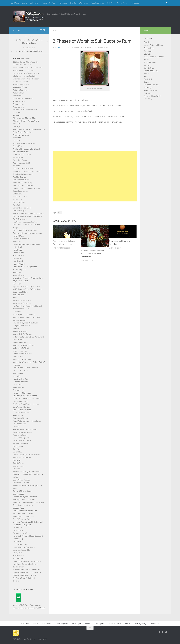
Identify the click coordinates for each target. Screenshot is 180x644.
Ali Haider (16, 115)
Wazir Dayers (149, 88)
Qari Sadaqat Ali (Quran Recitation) (25, 396)
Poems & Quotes (48, 3)
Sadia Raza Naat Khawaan (22, 441)
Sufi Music (15, 3)
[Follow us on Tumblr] (41, 30)
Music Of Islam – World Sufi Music (25, 368)
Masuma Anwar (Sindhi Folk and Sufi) (26, 317)
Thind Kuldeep (18, 539)
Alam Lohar (17, 113)
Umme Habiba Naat (20, 544)
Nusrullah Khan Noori (20, 382)
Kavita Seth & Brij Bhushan (22, 303)
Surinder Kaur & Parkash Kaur (23, 516)
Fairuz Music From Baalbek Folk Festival (27, 216)
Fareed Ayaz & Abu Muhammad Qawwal (27, 233)
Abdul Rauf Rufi (18, 93)
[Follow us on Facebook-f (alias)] (38, 30)
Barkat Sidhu (17, 194)
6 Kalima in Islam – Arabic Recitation (26, 79)
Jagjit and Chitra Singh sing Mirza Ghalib (27, 286)
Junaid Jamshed (18, 295)
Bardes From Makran (21, 191)
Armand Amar (18, 146)
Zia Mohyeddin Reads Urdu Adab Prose (27, 572)
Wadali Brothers (19, 556)
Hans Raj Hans (18, 258)
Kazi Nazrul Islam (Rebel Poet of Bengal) (27, 306)
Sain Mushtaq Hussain (21, 443)
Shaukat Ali (17, 460)
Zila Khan (16, 581)
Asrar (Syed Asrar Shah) (21, 163)
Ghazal (146, 74)
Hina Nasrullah (18, 261)
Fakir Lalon (148, 93)
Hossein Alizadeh (19, 264)
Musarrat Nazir (18, 357)
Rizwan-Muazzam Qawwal (23, 432)
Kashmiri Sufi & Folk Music (22, 300)
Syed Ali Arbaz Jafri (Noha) (22, 519)
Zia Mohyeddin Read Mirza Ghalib (25, 575)
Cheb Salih (17, 205)
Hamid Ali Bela (18, 250)
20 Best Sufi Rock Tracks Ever (23, 70)
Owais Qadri (17, 385)
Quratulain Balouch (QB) (21, 413)
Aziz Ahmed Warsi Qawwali (23, 174)
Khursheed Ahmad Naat (22, 309)
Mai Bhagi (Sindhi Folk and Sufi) (24, 314)
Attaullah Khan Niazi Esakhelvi (24, 169)
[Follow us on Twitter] (44, 30)
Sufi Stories (149, 51)
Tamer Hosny (18, 530)
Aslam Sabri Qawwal (20, 160)
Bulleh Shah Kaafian (20, 197)
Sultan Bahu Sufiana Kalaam (23, 514)
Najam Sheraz (18, 373)
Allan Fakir (17, 124)
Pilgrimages (63, 3)
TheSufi (58, 47)
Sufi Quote (148, 76)
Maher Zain (17, 312)
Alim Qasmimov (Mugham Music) (25, 118)
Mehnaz (16, 328)
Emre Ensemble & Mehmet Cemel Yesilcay (28, 213)
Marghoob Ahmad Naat (21, 326)
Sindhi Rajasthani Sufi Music (23, 505)
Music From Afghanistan (22, 359)
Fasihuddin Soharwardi (21, 239)
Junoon (15, 298)
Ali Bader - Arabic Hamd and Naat (25, 110)
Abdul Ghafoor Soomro (21, 90)
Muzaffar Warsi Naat (20, 371)
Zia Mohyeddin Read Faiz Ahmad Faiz (26, 570)
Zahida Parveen (18, 567)
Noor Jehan (17, 376)
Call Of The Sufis (19, 202)
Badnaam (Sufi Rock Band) (22, 183)
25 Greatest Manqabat (21, 82)
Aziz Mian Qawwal (19, 177)
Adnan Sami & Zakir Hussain (23, 99)
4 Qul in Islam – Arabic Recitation (25, 76)
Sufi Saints (34, 3)
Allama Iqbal (149, 48)
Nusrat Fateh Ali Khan (21, 379)
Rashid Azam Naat (19, 424)
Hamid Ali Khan (18, 253)
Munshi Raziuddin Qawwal (22, 354)
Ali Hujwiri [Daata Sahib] (152, 96)
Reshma (16, 427)
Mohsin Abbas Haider (21, 343)
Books (24, 3)
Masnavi (147, 65)
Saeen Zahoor (18, 446)
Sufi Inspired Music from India (24, 500)
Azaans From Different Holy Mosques (27, 171)
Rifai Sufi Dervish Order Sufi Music (25, 429)
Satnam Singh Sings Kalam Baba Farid (26, 455)
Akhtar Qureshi (18, 107)
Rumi (55, 30)
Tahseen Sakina (19, 528)
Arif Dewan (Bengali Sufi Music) (24, 143)
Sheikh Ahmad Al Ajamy (21, 480)
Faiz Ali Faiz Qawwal (20, 219)
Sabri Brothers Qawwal (21, 438)
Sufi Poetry (148, 99)
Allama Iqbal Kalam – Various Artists (26, 121)
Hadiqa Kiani (17, 247)
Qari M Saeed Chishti (20, 401)
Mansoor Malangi (19, 320)
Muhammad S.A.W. (151, 71)
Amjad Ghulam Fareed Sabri (23, 132)
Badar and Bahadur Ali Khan (23, 185)
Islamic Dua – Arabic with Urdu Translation (28, 278)
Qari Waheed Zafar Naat (21, 407)
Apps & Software (98, 3)
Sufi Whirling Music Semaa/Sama (25, 511)
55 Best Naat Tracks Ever (22, 65)
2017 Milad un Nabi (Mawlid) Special (26, 73)
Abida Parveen (18, 96)
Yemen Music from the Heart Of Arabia (27, 561)
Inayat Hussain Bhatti (21, 281)
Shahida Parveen (19, 463)
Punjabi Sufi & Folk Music (22, 393)
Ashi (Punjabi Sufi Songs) (22, 155)
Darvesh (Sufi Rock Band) (22, 208)
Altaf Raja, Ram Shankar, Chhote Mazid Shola (29, 129)
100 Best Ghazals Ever (21, 84)
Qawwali (147, 54)
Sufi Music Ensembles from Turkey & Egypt (29, 502)
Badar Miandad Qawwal (21, 180)
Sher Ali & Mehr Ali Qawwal (23, 491)
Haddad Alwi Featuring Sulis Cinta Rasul (27, 244)
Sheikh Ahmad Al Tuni (21, 483)
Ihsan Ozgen (17, 272)
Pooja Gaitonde (18, 390)
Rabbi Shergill (18, 415)
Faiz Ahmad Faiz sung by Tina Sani (25, 222)
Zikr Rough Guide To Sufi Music (24, 578)
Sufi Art (110, 3)
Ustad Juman (18, 553)
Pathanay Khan (18, 387)
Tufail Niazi (17, 542)
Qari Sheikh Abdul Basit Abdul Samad (26, 399)
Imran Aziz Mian (19, 275)
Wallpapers (83, 3)
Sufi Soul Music (18, 508)
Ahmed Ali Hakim (19, 101)
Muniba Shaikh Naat (20, 351)
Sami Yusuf (17, 449)
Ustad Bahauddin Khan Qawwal (24, 547)
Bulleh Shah (148, 79)
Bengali (146, 82)
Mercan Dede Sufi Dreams (22, 334)
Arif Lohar (16, 141)
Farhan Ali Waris (19, 236)
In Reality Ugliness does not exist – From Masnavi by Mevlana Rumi (92, 254)
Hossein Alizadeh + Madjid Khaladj (25, 267)
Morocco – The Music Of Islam (24, 345)
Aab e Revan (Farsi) (20, 87)
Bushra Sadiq (18, 199)
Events (73, 3)
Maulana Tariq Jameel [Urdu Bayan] (26, 323)
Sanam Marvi (18, 452)
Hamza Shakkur (19, 256)
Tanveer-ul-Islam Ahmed (22, 533)
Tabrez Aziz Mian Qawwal (22, 525)
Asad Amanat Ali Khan (21, 152)
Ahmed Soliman (19, 104)
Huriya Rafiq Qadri (19, 270)
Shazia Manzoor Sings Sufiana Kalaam (26, 472)
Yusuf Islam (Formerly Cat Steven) (25, 564)
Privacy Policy (122, 3)
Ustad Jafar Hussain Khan (22, 550)
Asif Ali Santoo (18, 157)
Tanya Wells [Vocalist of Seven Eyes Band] (28, 536)
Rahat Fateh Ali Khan (20, 418)
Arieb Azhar (17, 138)
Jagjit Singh (17, 284)
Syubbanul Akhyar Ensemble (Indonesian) (28, 522)
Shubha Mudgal (19, 494)
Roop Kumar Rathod (20, 435)
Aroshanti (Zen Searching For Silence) (26, 149)
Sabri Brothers (149, 68)
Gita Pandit (17, 242)
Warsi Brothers (18, 558)
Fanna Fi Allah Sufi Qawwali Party (25, 230)
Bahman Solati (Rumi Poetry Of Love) (26, 188)
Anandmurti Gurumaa (21, 135)
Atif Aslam (17, 166)
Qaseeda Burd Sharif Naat (22, 410)
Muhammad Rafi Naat (21, 348)
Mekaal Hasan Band (20, 331)
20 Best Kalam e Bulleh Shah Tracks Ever (27, 68)
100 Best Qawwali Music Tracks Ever (26, 62)
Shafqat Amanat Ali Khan (22, 457)
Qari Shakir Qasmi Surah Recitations (26, 404)
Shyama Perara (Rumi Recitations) (25, 497)
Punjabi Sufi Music (150, 90)
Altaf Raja (16, 127)
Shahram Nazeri (19, 466)
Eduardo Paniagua (19, 211)
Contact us (135, 3)
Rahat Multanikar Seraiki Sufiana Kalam (27, 421)
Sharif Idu (16, 469)
